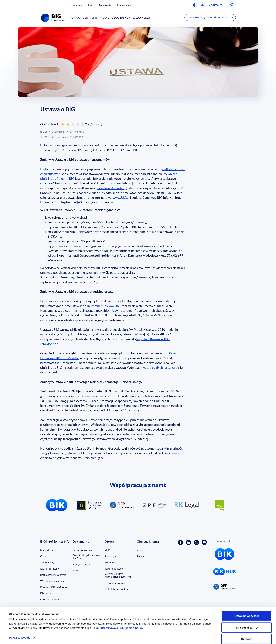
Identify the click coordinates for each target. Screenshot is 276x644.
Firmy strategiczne (115, 583)
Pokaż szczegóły (20, 633)
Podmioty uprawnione (117, 589)
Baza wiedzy (141, 18)
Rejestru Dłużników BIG (104, 306)
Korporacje (76, 5)
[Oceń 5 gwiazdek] (83, 124)
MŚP (91, 5)
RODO (76, 571)
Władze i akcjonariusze (53, 581)
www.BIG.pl (121, 197)
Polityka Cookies (82, 564)
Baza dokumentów (83, 550)
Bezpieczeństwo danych (53, 575)
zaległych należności (164, 367)
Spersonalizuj (247, 623)
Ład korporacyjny (50, 569)
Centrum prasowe (96, 18)
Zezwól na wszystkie (247, 612)
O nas (43, 556)
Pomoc (75, 18)
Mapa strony (47, 550)
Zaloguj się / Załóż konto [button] (208, 17)
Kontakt (216, 5)
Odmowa (247, 635)
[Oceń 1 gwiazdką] (63, 124)
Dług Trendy (121, 18)
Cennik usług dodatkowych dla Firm (87, 557)
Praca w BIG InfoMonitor (54, 587)
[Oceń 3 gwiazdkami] (73, 124)
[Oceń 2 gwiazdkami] (68, 124)
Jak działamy (47, 562)
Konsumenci (124, 5)
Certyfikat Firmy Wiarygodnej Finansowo (118, 575)
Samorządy (105, 5)
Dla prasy (46, 593)
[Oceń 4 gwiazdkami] (78, 124)
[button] (195, 5)
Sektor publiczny (114, 569)
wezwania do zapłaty (111, 188)
